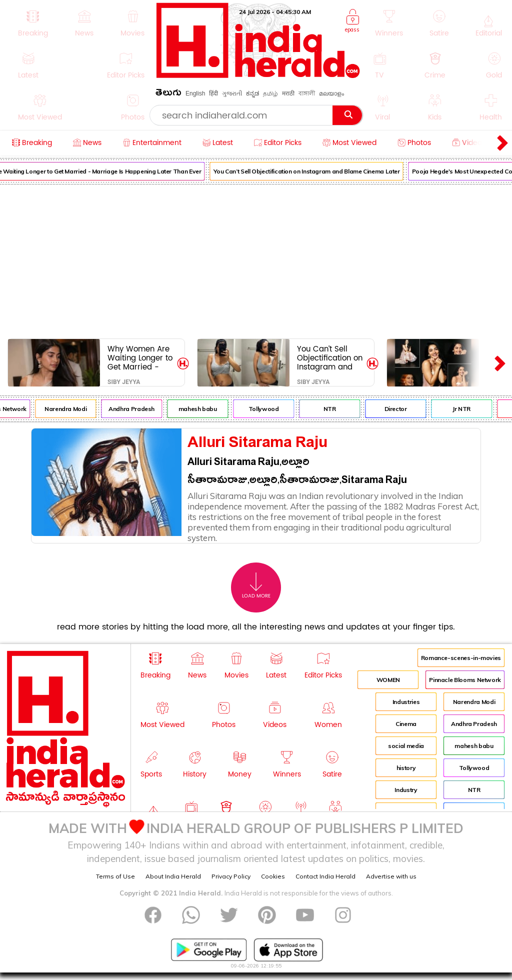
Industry (406, 790)
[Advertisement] (256, 259)
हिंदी (213, 93)
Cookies (273, 876)
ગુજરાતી (232, 93)
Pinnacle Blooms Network (465, 680)
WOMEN (388, 680)
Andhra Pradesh (137, 409)
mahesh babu (203, 409)
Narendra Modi (71, 409)
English (195, 93)
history (406, 768)
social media (406, 746)
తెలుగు (168, 94)
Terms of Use (115, 876)
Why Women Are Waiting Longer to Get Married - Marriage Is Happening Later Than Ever (140, 358)
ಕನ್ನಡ (252, 93)
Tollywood (269, 409)
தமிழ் (270, 93)
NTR (335, 409)
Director (401, 409)
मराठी (288, 93)
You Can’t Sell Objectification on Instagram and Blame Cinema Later (312, 171)
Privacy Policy (231, 876)
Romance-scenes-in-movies (461, 658)
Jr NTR (467, 409)
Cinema (406, 724)
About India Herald (173, 876)
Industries (406, 702)
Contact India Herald (325, 876)
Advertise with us (391, 876)
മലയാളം (331, 93)
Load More (256, 586)
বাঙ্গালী (307, 93)
